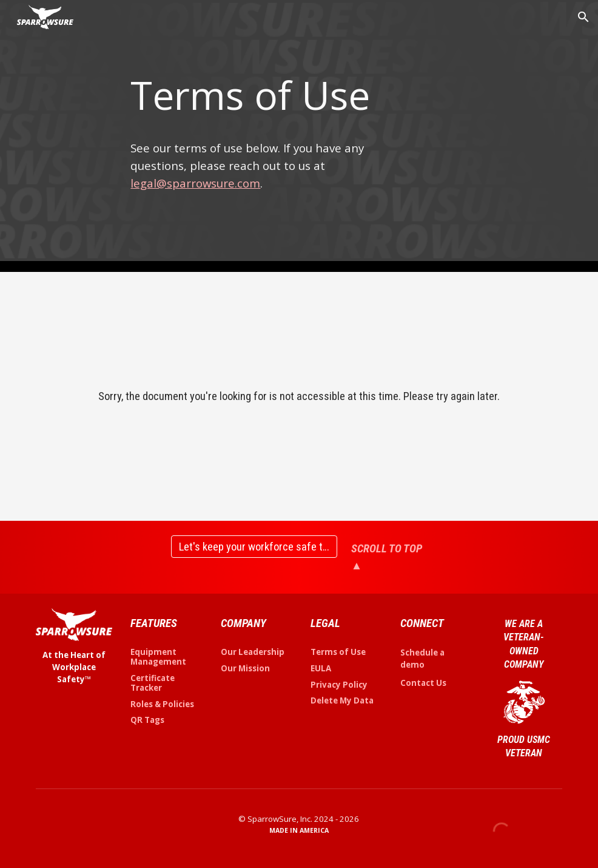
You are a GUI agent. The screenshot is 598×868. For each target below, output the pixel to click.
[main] (254, 95)
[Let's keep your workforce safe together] (254, 547)
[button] (583, 17)
